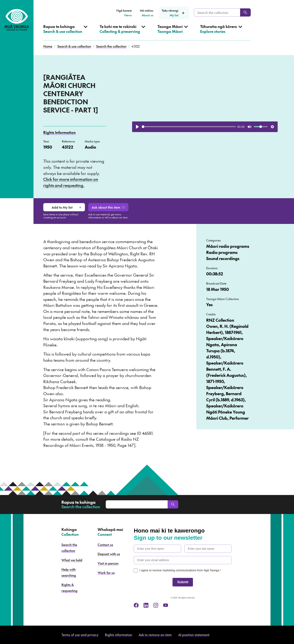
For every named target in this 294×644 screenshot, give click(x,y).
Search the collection (111, 46)
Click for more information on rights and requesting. (71, 182)
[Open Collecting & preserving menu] (122, 32)
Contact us (105, 545)
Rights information (119, 635)
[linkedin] (146, 605)
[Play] (137, 127)
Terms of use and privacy (80, 635)
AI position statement (194, 635)
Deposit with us (109, 554)
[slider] (189, 127)
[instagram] (156, 605)
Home (48, 46)
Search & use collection (74, 46)
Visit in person (108, 563)
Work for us (106, 573)
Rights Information (60, 132)
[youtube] (166, 605)
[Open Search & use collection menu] (65, 32)
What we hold (72, 560)
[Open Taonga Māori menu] (173, 32)
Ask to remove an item (155, 635)
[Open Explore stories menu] (221, 32)
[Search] (245, 12)
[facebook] (136, 605)
